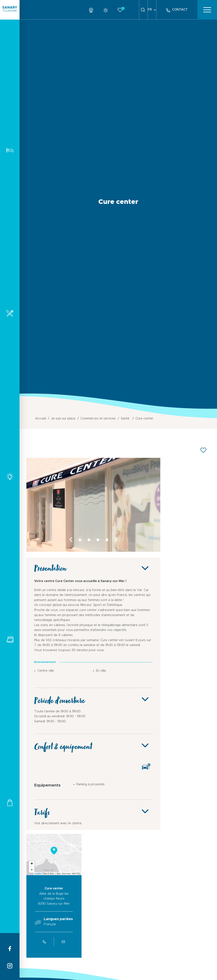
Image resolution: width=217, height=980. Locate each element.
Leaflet (38, 874)
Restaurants (10, 313)
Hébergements (10, 150)
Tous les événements (10, 639)
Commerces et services (10, 802)
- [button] (32, 870)
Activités (10, 476)
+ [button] (32, 864)
